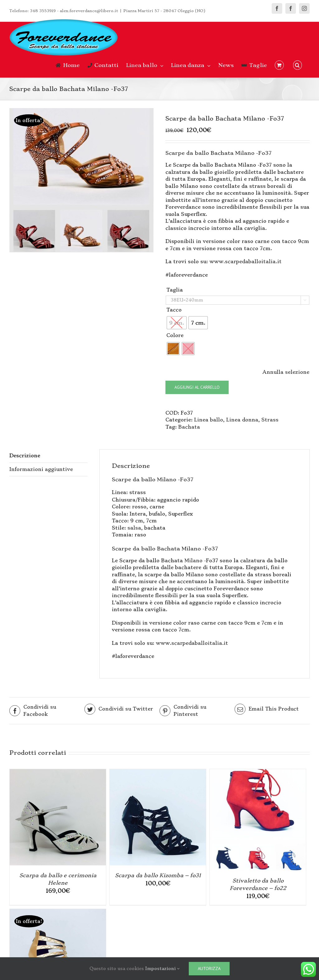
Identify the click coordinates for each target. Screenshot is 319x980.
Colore (175, 335)
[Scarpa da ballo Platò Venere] (58, 912)
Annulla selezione (286, 372)
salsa (134, 528)
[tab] (48, 456)
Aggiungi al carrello (197, 387)
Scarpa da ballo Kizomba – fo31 (158, 875)
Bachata (189, 427)
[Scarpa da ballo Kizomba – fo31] (158, 772)
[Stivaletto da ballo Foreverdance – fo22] (258, 772)
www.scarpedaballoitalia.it (245, 262)
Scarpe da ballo (134, 479)
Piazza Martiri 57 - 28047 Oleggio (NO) (164, 11)
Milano (193, 561)
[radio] (198, 323)
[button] (298, 65)
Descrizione (25, 456)
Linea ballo (209, 420)
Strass (270, 420)
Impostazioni (162, 968)
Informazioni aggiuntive (41, 469)
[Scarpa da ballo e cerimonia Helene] (58, 772)
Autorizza (209, 968)
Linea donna (242, 420)
